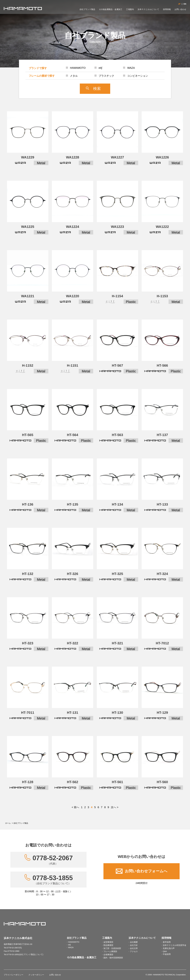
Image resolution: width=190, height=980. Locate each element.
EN (185, 4)
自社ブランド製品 (87, 9)
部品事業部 (108, 945)
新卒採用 (167, 942)
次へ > (115, 807)
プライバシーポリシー (14, 975)
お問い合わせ (180, 9)
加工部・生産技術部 (112, 948)
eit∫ (69, 945)
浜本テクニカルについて (148, 9)
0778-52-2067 (53, 860)
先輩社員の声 (169, 948)
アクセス (134, 951)
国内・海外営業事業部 (113, 958)
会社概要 (134, 942)
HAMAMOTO (74, 942)
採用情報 (167, 9)
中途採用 (167, 954)
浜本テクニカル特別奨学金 (175, 945)
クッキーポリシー (36, 975)
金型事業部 (108, 942)
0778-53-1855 (53, 880)
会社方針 (134, 945)
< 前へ (75, 807)
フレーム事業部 (110, 951)
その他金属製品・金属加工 (111, 9)
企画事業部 (108, 955)
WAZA (71, 947)
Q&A (165, 951)
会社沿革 (134, 948)
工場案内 (130, 9)
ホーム (8, 823)
